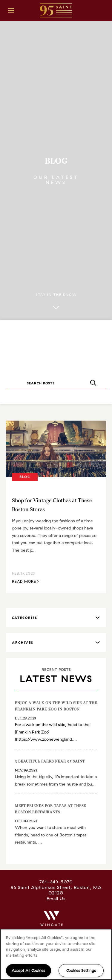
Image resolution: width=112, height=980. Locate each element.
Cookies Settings (81, 970)
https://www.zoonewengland (44, 739)
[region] (56, 954)
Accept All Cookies (28, 970)
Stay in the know (56, 302)
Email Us (56, 899)
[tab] (56, 618)
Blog (25, 477)
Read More (25, 581)
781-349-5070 (56, 882)
